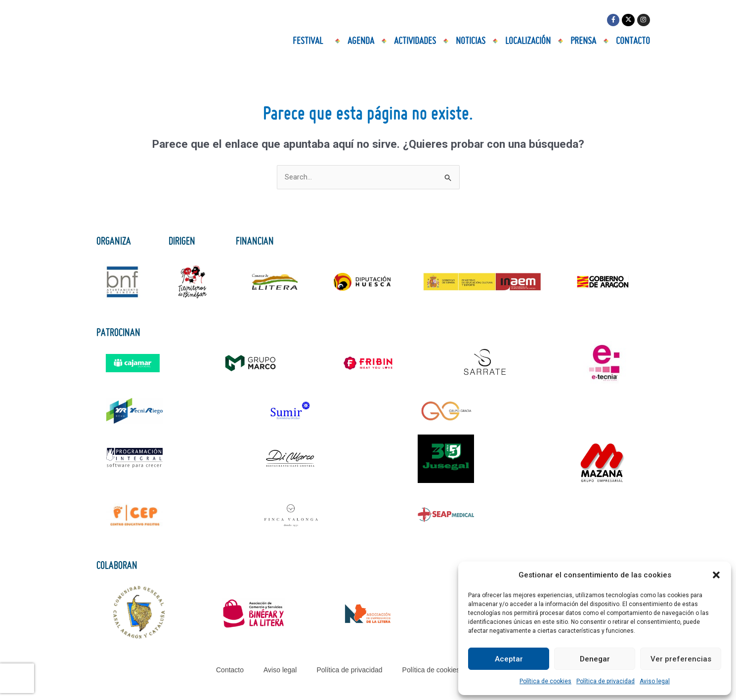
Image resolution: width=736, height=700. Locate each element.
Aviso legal (655, 681)
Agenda (361, 42)
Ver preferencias (681, 659)
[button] (716, 575)
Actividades (415, 42)
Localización (528, 42)
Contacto (633, 42)
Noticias (471, 42)
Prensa (583, 42)
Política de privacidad (606, 681)
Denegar (595, 659)
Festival (310, 42)
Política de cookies (545, 681)
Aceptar (509, 659)
